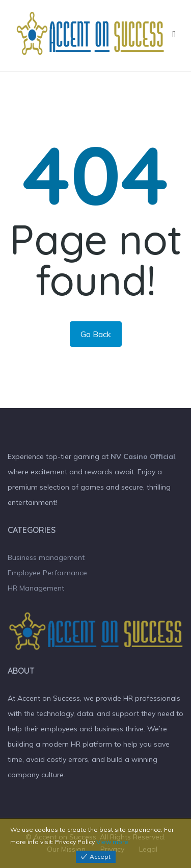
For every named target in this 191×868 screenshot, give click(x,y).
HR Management (36, 588)
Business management (46, 557)
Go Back (96, 334)
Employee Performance (47, 573)
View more (112, 842)
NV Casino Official (143, 456)
